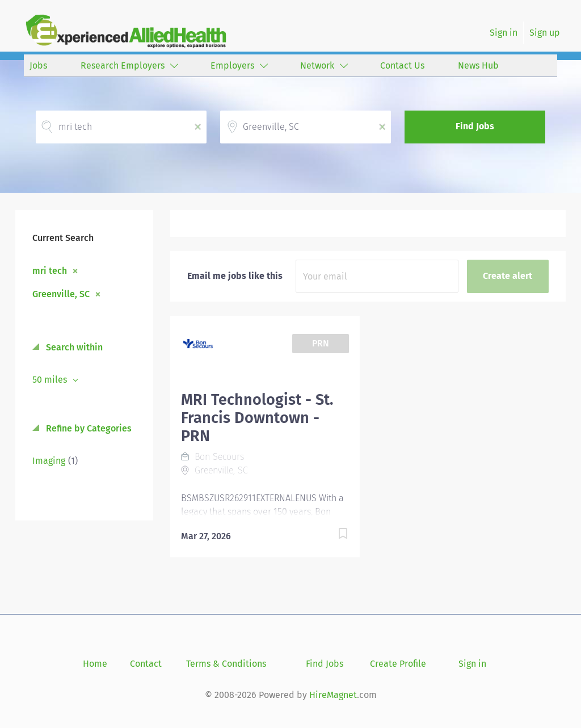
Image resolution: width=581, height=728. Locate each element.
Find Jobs (475, 126)
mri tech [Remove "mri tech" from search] (50, 270)
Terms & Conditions (226, 664)
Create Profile (398, 664)
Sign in (504, 33)
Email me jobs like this (235, 276)
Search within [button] (73, 347)
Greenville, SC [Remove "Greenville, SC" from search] (61, 294)
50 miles (51, 380)
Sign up (545, 33)
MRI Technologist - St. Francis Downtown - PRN (257, 418)
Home (95, 664)
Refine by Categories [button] (88, 428)
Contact (146, 664)
